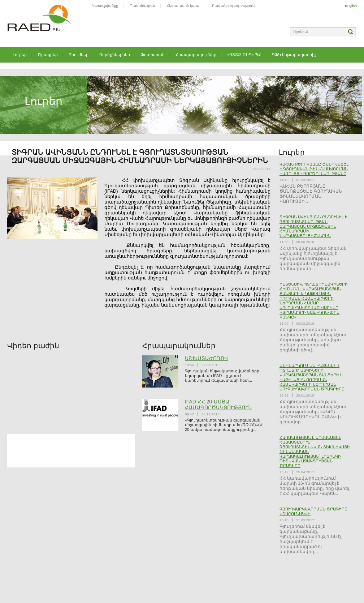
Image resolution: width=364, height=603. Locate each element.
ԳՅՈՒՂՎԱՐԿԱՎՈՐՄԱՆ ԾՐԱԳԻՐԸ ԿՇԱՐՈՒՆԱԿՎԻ (313, 511)
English (351, 6)
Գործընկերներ (115, 55)
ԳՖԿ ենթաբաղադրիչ (294, 55)
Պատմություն (142, 6)
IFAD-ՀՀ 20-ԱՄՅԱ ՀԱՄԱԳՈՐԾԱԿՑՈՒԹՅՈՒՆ (218, 405)
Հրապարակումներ (196, 55)
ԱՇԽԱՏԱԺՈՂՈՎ (207, 358)
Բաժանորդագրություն (233, 6)
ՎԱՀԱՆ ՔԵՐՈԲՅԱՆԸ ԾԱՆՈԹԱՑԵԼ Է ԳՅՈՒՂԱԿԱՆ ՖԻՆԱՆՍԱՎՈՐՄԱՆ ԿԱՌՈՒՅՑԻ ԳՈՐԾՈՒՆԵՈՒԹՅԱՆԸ (314, 169)
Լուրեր (20, 55)
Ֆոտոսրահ (153, 55)
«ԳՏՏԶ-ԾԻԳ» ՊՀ (244, 55)
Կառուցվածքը (105, 6)
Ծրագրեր (48, 55)
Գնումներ (79, 55)
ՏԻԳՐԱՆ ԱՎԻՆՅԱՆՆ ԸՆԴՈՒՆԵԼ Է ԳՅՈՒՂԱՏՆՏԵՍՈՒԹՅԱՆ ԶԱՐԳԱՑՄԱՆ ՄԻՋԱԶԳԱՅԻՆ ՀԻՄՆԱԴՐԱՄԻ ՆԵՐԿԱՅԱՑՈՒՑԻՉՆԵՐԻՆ (313, 226)
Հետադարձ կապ (183, 6)
